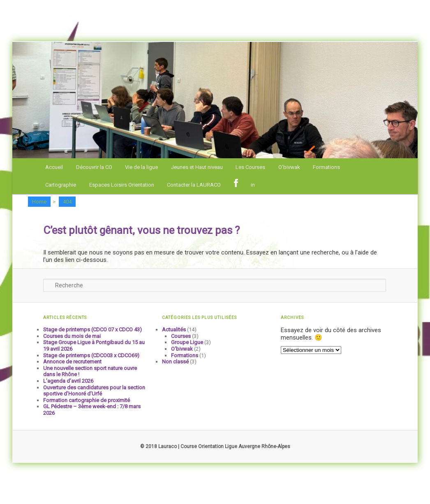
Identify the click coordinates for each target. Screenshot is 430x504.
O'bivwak (182, 349)
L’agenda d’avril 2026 (68, 381)
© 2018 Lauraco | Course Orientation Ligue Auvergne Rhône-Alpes (215, 446)
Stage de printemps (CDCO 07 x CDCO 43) (92, 329)
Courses (181, 336)
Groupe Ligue (187, 342)
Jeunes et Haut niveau (197, 167)
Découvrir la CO (94, 167)
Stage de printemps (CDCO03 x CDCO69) (91, 355)
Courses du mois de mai (72, 336)
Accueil (54, 167)
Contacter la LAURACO (194, 185)
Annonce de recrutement (72, 362)
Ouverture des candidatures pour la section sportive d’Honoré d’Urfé (94, 391)
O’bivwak (289, 167)
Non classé (175, 362)
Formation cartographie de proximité (87, 400)
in (253, 185)
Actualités (174, 329)
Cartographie (61, 185)
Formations (326, 167)
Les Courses (250, 167)
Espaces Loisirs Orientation (122, 185)
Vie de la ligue (141, 167)
